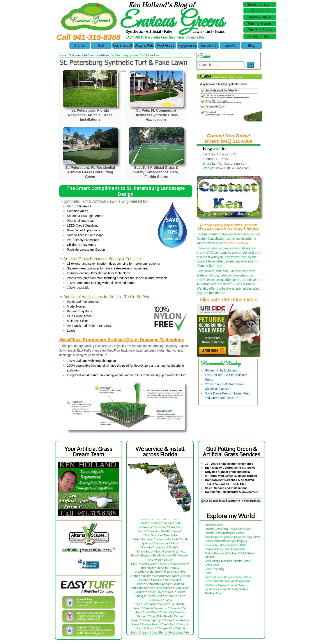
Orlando (155, 524)
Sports (230, 45)
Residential (209, 45)
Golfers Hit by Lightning (221, 370)
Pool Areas (166, 45)
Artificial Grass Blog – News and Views (227, 529)
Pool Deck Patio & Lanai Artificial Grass (228, 577)
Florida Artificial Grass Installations (89, 55)
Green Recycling (214, 569)
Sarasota (156, 581)
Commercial (123, 45)
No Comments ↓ (120, 71)
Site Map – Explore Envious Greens (226, 585)
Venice (164, 605)
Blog (251, 45)
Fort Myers (154, 560)
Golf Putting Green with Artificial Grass (227, 561)
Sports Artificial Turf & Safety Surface (226, 589)
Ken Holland (103, 71)
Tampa (175, 532)
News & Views (260, 17)
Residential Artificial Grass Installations (227, 581)
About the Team (260, 4)
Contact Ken (260, 36)
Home (80, 45)
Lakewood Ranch (167, 540)
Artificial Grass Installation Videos (224, 533)
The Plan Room (260, 30)
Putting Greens (260, 23)
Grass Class (260, 11)
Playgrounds (187, 45)
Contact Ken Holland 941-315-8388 (225, 545)
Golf (101, 45)
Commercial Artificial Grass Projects (226, 541)
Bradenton (146, 589)
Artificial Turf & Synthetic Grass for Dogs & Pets (232, 537)
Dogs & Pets (144, 45)
